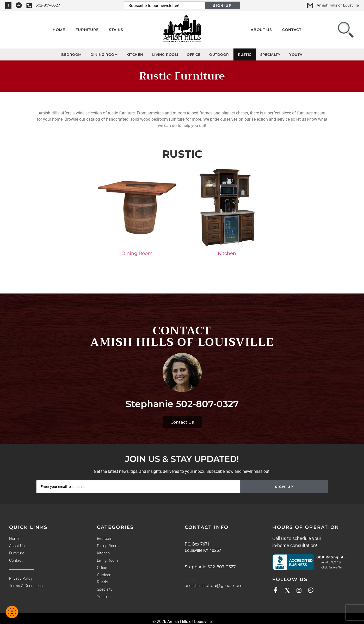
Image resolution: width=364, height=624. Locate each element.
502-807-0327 (207, 404)
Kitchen (135, 54)
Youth (296, 54)
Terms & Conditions (26, 586)
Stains (116, 30)
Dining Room (104, 54)
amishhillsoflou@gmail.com (214, 586)
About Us (261, 30)
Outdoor (219, 54)
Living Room (165, 54)
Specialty (270, 54)
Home (59, 30)
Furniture (87, 30)
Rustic (245, 54)
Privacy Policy (21, 578)
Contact (292, 30)
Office (194, 54)
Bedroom (71, 54)
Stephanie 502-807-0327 (210, 567)
